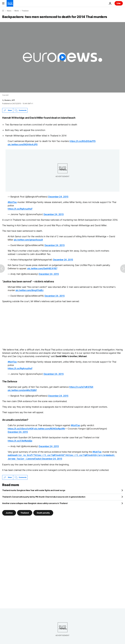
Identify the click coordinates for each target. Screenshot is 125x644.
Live (119, 3)
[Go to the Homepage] (10, 3)
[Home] (3, 11)
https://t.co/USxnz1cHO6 (21, 429)
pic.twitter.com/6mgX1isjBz (30, 290)
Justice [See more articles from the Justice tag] (9, 512)
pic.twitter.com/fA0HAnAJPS (23, 144)
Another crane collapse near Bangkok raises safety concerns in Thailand (35, 503)
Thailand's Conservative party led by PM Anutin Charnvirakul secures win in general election (44, 496)
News (9, 11)
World (16, 11)
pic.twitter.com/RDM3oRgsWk (50, 429)
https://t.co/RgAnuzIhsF (20, 209)
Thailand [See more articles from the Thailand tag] (25, 512)
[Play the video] (63, 57)
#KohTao (12, 202)
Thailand (25, 11)
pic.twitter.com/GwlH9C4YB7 (42, 268)
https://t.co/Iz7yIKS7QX (81, 387)
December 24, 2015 (58, 197)
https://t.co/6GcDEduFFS (83, 141)
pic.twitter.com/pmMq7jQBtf (22, 390)
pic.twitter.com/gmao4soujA (28, 240)
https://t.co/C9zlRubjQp (20, 441)
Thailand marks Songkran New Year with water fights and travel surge (34, 490)
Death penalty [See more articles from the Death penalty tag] (43, 512)
